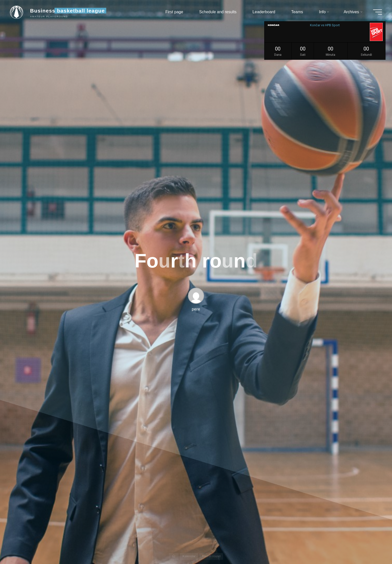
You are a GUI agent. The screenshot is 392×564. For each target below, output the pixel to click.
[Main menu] (377, 12)
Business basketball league (67, 11)
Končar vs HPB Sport (325, 25)
